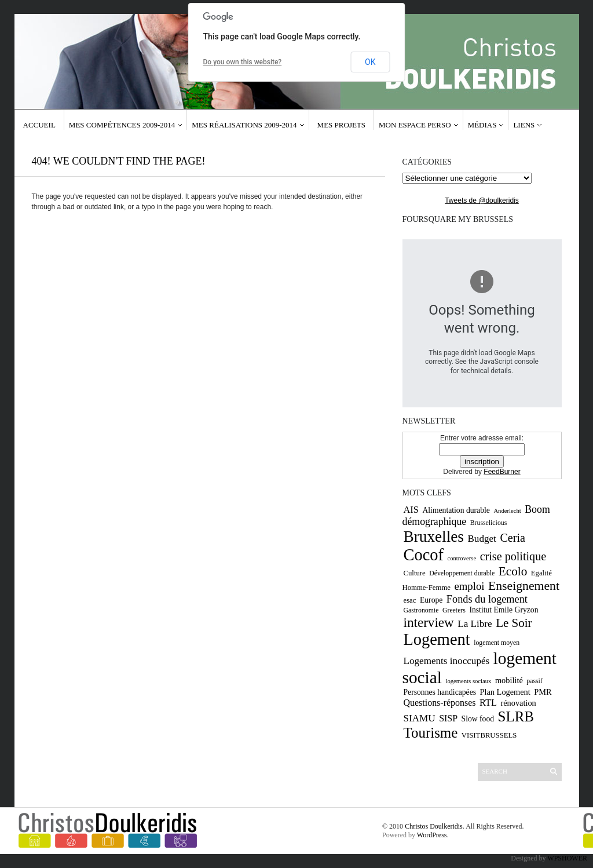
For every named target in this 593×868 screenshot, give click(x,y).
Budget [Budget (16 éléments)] (482, 539)
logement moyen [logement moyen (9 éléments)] (497, 643)
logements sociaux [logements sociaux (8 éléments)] (468, 681)
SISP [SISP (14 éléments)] (448, 718)
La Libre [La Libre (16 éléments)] (475, 624)
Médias (482, 125)
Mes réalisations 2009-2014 (244, 125)
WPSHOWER (567, 858)
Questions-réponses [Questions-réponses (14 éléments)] (440, 703)
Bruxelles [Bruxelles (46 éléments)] (434, 537)
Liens (524, 125)
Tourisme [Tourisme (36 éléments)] (431, 733)
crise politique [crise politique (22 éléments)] (513, 556)
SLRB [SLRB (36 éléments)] (516, 716)
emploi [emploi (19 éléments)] (469, 586)
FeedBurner (502, 472)
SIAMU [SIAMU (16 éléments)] (420, 718)
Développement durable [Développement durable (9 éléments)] (462, 573)
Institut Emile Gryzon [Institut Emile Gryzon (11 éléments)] (504, 610)
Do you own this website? (243, 62)
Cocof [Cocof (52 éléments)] (424, 555)
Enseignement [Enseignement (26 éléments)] (524, 586)
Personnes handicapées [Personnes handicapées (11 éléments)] (440, 692)
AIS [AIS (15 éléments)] (411, 510)
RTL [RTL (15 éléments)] (488, 703)
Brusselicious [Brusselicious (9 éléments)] (489, 523)
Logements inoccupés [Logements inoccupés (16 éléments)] (447, 661)
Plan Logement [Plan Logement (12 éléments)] (505, 692)
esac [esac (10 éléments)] (410, 600)
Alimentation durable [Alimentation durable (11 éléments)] (456, 510)
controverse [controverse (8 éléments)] (462, 558)
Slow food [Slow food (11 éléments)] (478, 719)
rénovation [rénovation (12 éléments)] (518, 703)
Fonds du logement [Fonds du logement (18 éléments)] (487, 599)
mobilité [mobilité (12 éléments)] (509, 680)
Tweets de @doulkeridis (482, 200)
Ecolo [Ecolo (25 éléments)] (513, 571)
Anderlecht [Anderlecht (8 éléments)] (507, 511)
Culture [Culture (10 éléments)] (415, 573)
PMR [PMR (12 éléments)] (543, 692)
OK (370, 62)
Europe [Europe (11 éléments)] (431, 600)
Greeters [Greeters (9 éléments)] (454, 610)
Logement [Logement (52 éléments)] (437, 639)
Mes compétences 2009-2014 (122, 125)
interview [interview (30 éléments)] (429, 622)
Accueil (39, 125)
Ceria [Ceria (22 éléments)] (513, 538)
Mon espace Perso (415, 125)
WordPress (432, 835)
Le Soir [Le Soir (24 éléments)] (514, 623)
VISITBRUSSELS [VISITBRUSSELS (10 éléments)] (489, 735)
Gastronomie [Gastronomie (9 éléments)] (421, 610)
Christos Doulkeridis (434, 826)
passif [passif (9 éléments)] (535, 681)
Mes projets (341, 125)
